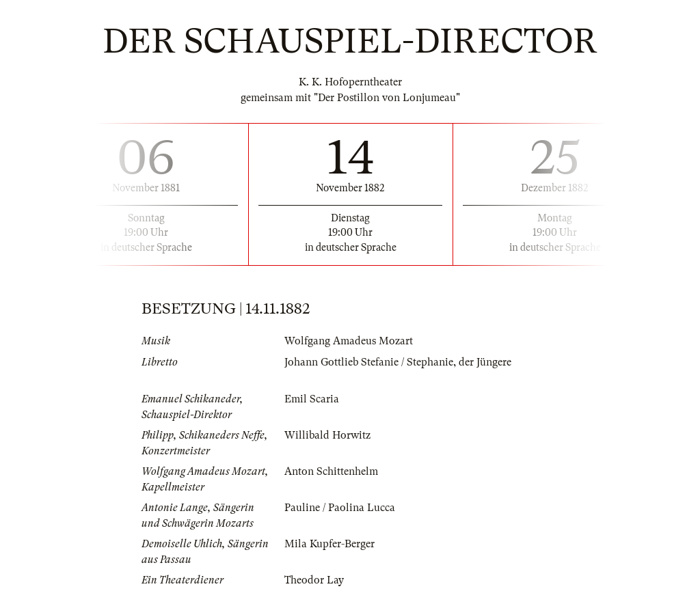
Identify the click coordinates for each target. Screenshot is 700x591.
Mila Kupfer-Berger (329, 544)
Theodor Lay (314, 580)
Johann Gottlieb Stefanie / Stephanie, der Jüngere (398, 362)
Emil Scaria (312, 399)
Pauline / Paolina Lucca (340, 508)
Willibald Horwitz (327, 435)
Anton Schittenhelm (331, 471)
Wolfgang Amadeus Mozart (349, 341)
